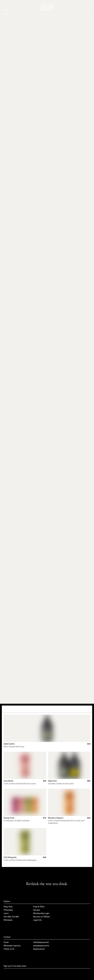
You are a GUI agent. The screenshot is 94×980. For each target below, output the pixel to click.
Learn (6, 913)
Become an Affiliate (42, 917)
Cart (88, 10)
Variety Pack (9, 818)
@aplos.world (39, 949)
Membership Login (41, 913)
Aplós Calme (9, 744)
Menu (6, 10)
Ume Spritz (8, 781)
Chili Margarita (10, 857)
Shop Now (8, 907)
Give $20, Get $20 (11, 917)
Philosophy (8, 910)
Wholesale (8, 920)
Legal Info (37, 920)
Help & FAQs (39, 907)
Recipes (37, 910)
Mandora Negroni (56, 818)
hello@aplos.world (41, 942)
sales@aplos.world (41, 946)
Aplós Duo (52, 781)
